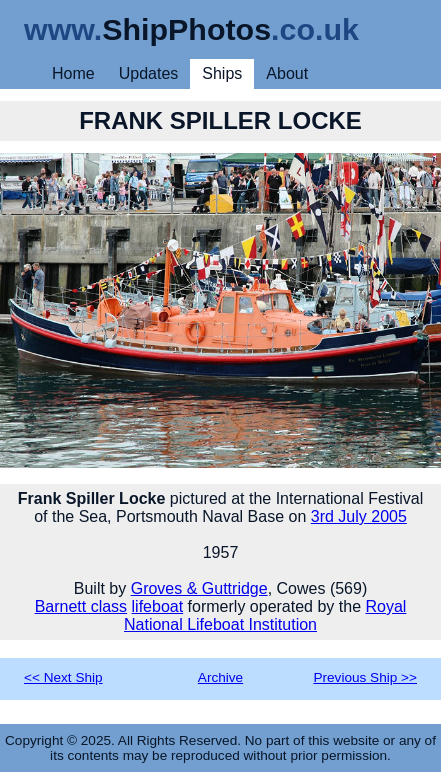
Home (73, 73)
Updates (149, 73)
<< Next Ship (63, 677)
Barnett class (81, 606)
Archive (220, 677)
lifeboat (158, 606)
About (287, 73)
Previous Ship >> (365, 677)
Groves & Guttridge (199, 588)
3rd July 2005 (359, 516)
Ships (222, 73)
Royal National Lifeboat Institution (265, 615)
